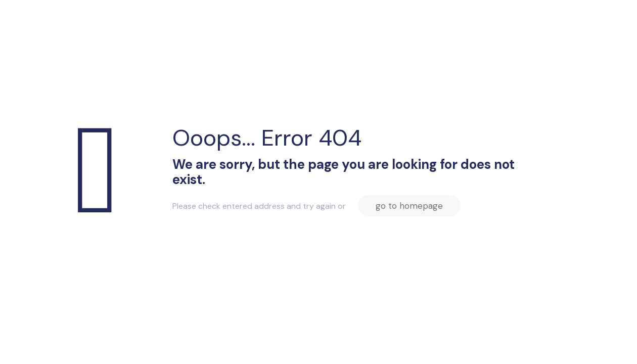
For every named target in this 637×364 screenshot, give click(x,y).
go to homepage (409, 206)
